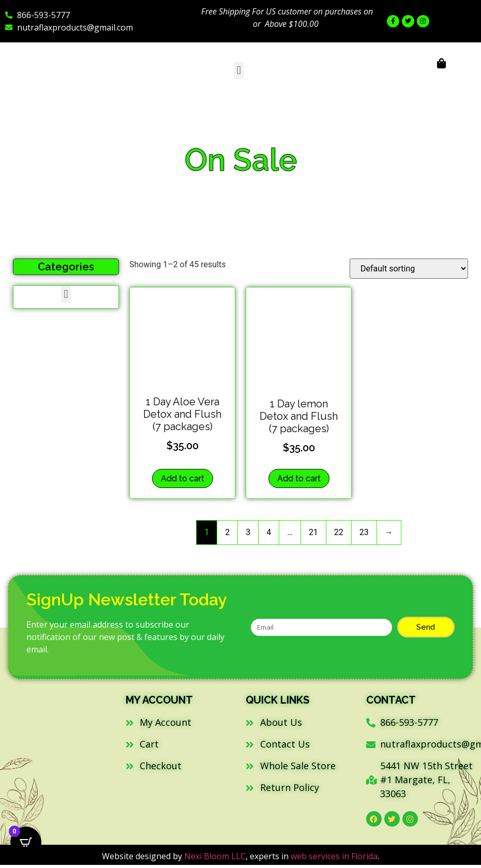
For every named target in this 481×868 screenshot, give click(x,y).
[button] (239, 71)
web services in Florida (334, 856)
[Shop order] (409, 269)
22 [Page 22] (339, 532)
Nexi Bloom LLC (215, 856)
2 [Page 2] (227, 532)
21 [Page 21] (313, 532)
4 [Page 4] (269, 532)
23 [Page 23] (364, 532)
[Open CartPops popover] (26, 842)
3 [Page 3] (248, 532)
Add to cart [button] (183, 478)
